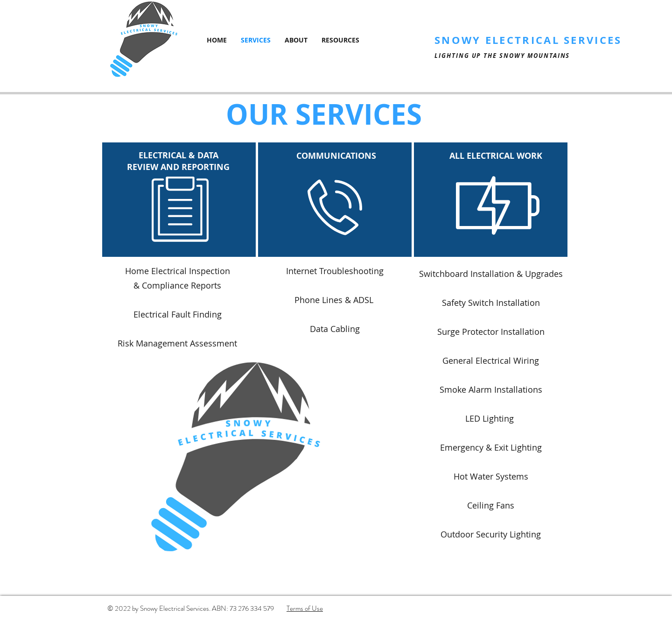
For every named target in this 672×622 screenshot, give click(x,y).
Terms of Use (305, 608)
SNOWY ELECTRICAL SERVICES (528, 40)
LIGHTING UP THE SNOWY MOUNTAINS (502, 56)
